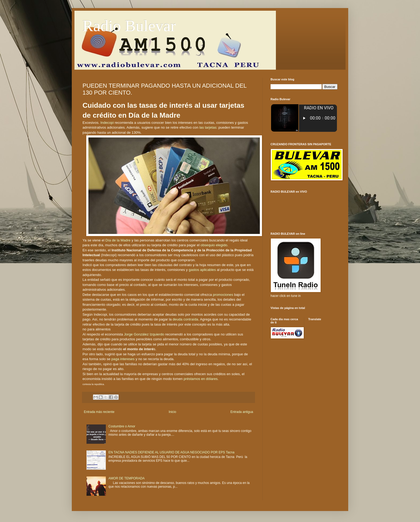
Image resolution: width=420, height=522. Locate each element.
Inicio (172, 412)
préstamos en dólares (201, 379)
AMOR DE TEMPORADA (127, 478)
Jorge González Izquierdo (144, 334)
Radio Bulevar (129, 26)
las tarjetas (208, 127)
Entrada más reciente (99, 412)
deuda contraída (185, 319)
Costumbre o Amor (122, 426)
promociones (223, 295)
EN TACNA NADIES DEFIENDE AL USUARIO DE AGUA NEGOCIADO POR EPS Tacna (171, 452)
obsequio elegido (214, 245)
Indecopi (107, 123)
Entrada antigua (242, 412)
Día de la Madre (118, 240)
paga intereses (123, 359)
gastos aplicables (202, 270)
